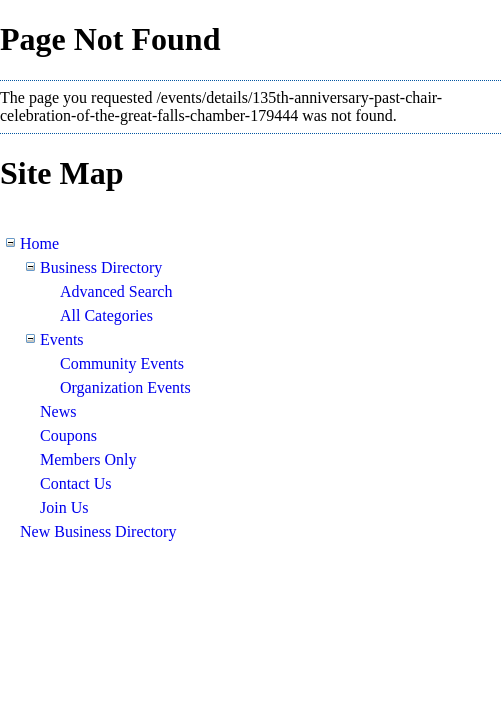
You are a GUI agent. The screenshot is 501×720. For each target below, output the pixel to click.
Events (62, 339)
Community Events (122, 363)
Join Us (64, 507)
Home (39, 243)
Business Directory (101, 267)
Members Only (88, 459)
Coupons (68, 435)
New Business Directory (98, 531)
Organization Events (125, 387)
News (58, 411)
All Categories (106, 315)
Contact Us (76, 483)
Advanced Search (116, 291)
